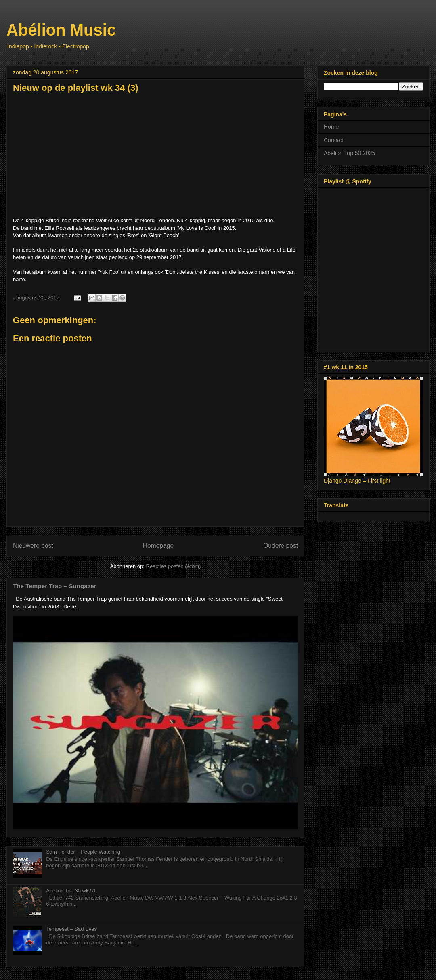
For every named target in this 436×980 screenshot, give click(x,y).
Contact (333, 140)
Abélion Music (61, 30)
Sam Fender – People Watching (83, 852)
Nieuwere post (33, 546)
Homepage (158, 546)
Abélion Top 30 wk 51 (71, 891)
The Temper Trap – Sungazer (55, 586)
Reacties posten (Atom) (174, 566)
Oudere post (281, 546)
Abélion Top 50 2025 (349, 153)
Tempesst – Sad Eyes (71, 929)
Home (331, 127)
